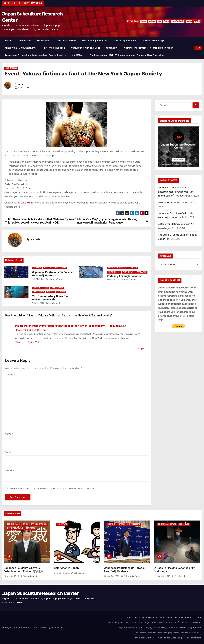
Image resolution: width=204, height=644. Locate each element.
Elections (37, 268)
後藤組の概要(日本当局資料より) (21, 48)
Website (10, 470)
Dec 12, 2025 (64, 573)
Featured (48, 268)
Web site (26, 203)
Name (9, 434)
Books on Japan (13, 524)
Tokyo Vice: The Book (53, 48)
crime (25, 524)
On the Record (11, 68)
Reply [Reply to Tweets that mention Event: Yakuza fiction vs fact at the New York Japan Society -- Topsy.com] (141, 349)
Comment (12, 375)
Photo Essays (128, 272)
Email (9, 452)
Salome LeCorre (54, 279)
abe (160, 21)
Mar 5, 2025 (113, 280)
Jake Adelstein (178, 21)
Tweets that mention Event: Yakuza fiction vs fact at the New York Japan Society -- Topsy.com (68, 326)
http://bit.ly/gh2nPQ (26, 342)
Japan (143, 21)
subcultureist (53, 303)
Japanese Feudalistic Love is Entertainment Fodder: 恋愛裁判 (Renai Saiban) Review (176, 192)
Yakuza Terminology (153, 41)
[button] (192, 48)
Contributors (24, 41)
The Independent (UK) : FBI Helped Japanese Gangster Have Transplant (128, 55)
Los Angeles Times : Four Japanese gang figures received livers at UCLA (44, 55)
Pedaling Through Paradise (125, 276)
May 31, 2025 (164, 576)
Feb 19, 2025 (38, 303)
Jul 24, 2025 (38, 279)
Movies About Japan (15, 528)
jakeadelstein (80, 573)
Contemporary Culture (117, 268)
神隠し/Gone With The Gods (85, 48)
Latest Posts (44, 41)
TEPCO (197, 21)
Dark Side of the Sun (39, 524)
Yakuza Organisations (125, 41)
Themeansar (57, 628)
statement (61, 292)
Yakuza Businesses (66, 41)
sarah (21, 84)
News (46, 288)
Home (8, 41)
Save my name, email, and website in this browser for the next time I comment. (51, 489)
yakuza (152, 21)
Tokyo (166, 21)
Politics (50, 292)
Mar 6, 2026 (13, 576)
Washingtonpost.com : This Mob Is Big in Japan (149, 48)
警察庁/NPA (112, 48)
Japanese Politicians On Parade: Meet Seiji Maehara (53, 274)
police (189, 21)
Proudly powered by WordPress (17, 628)
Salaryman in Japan (169, 202)
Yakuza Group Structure (95, 41)
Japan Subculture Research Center (40, 593)
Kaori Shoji (178, 576)
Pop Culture (141, 272)
